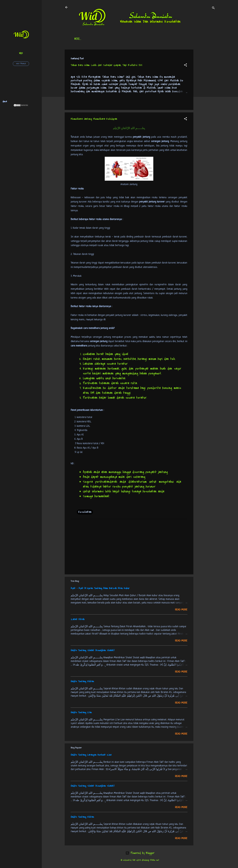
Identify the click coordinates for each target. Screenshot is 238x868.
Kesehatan (85, 512)
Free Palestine (149, 39)
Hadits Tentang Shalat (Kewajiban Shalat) (93, 650)
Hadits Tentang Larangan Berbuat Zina (91, 755)
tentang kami (170, 39)
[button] (185, 65)
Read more (181, 610)
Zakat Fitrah (78, 619)
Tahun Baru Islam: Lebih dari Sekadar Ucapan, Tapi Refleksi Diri (106, 65)
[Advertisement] (206, 95)
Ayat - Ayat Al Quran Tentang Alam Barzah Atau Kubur (100, 588)
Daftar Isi (95, 39)
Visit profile (21, 64)
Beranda (79, 39)
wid (21, 53)
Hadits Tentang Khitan (82, 681)
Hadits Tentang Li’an (81, 712)
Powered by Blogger (140, 853)
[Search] (213, 8)
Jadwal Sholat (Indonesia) (121, 39)
